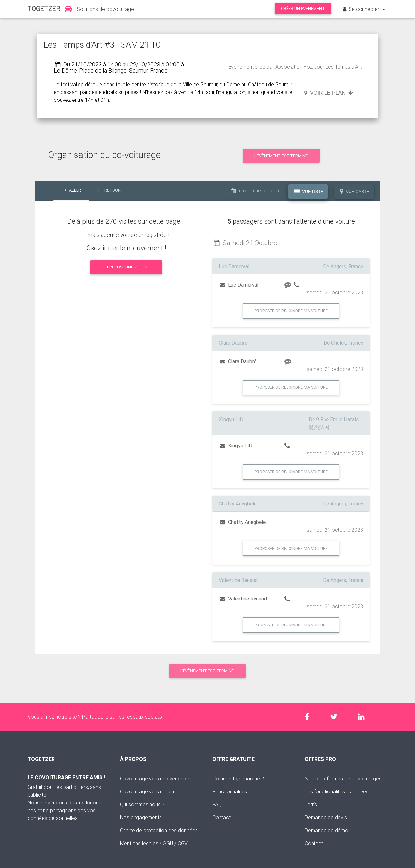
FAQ (217, 804)
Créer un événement (303, 9)
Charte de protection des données (159, 830)
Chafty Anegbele (243, 522)
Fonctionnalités (230, 791)
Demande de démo (326, 830)
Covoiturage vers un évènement (156, 779)
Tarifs (311, 804)
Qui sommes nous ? (142, 804)
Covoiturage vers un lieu (147, 791)
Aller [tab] (72, 190)
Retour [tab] (109, 190)
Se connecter (361, 9)
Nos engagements (141, 817)
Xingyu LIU (236, 446)
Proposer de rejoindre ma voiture (291, 311)
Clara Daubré (238, 361)
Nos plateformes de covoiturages (343, 779)
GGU (168, 843)
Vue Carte (355, 192)
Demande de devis (326, 817)
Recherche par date (256, 190)
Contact (221, 817)
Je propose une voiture (126, 267)
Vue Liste (309, 192)
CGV (183, 843)
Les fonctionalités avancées (337, 791)
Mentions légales (139, 843)
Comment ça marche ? (238, 779)
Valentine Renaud (243, 599)
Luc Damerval (239, 285)
